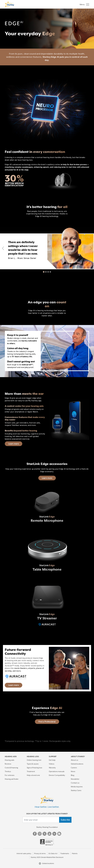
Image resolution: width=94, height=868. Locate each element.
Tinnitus (8, 771)
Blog (73, 775)
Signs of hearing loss (34, 768)
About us (74, 760)
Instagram (40, 834)
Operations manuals (57, 771)
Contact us (75, 783)
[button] (4, 248)
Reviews (8, 764)
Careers (74, 768)
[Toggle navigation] (84, 4)
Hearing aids (9, 760)
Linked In (54, 834)
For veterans (10, 775)
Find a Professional (47, 722)
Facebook (35, 834)
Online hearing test (34, 760)
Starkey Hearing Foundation (47, 827)
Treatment (31, 771)
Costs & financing (11, 768)
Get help (52, 760)
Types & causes (33, 764)
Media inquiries (77, 787)
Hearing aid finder (12, 779)
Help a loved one (33, 775)
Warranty (52, 768)
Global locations (77, 764)
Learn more (14, 444)
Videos (52, 764)
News (73, 771)
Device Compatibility (57, 775)
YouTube (49, 834)
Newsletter (75, 779)
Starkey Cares (76, 790)
